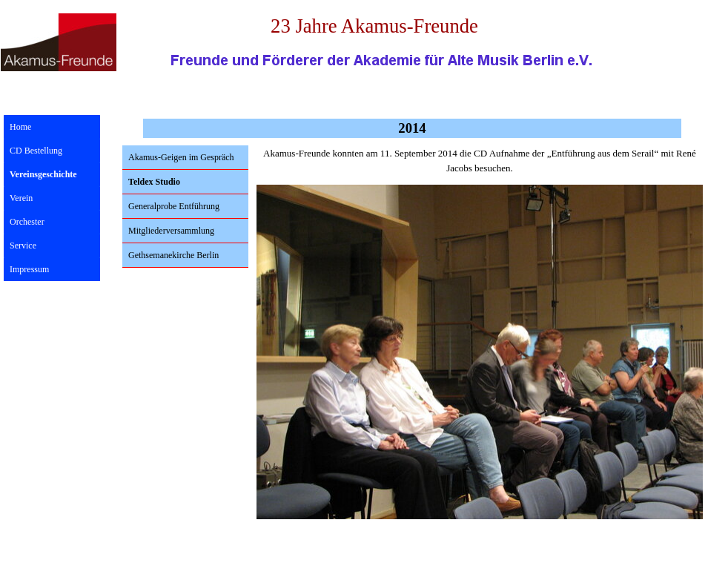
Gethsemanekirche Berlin (173, 255)
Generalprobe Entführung (174, 206)
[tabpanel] (480, 161)
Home (20, 127)
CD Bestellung (36, 151)
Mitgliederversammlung (171, 231)
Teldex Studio (154, 182)
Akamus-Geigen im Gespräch (181, 157)
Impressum (29, 269)
